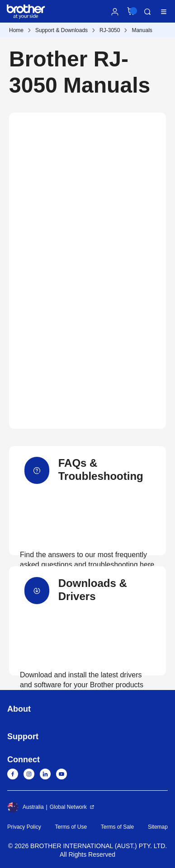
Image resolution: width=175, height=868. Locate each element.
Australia (26, 807)
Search (147, 12)
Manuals (142, 30)
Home (16, 30)
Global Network (68, 807)
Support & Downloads (61, 30)
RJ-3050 (110, 30)
